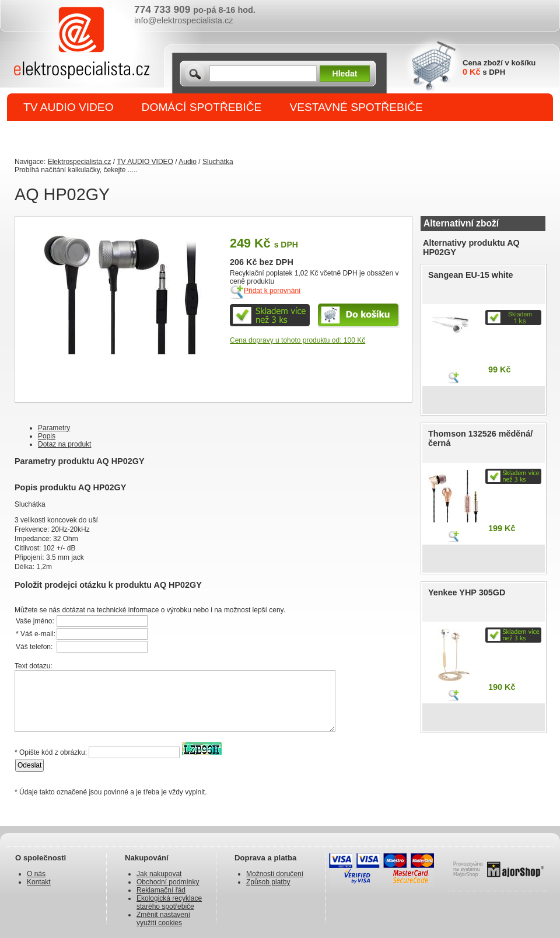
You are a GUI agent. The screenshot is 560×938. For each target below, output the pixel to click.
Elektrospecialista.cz (80, 162)
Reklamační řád (161, 890)
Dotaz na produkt (64, 444)
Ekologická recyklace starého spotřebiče (169, 902)
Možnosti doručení (275, 874)
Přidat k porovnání (272, 291)
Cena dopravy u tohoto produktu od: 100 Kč (297, 340)
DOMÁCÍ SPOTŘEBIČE (202, 107)
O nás (36, 874)
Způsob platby (268, 882)
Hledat (345, 74)
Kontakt (39, 882)
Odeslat (29, 765)
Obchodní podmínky (168, 882)
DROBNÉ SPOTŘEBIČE (85, 135)
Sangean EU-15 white (471, 275)
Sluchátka (218, 162)
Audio (188, 162)
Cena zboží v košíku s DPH (499, 67)
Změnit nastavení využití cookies (163, 919)
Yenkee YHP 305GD (467, 592)
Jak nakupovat (159, 874)
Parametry (54, 428)
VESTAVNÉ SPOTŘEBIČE (356, 107)
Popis (47, 436)
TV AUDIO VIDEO (69, 107)
